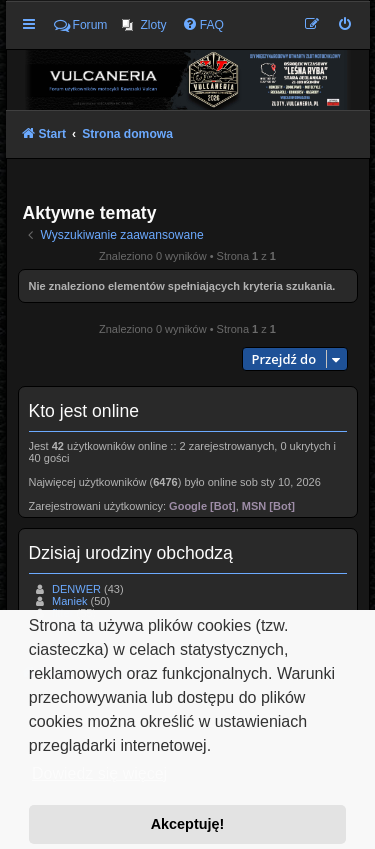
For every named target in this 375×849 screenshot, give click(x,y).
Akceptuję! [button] (188, 824)
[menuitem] (144, 25)
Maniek (69, 601)
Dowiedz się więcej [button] (99, 773)
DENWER (76, 589)
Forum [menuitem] (81, 25)
